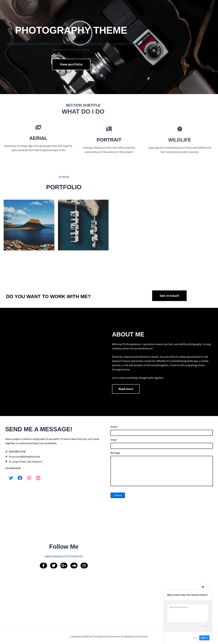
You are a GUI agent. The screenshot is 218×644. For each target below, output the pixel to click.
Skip (195, 638)
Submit (120, 539)
